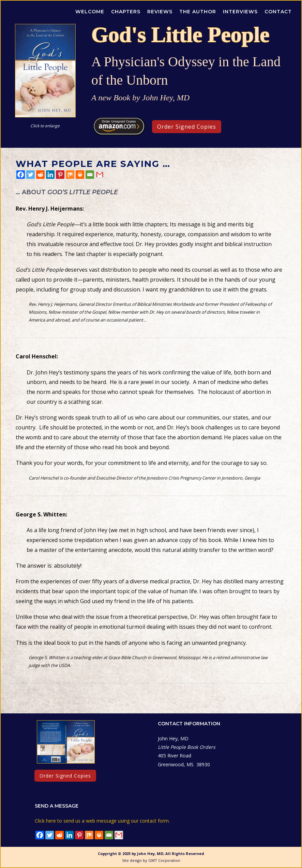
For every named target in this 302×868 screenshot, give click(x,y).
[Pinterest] (60, 175)
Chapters (126, 12)
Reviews (160, 12)
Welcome (90, 12)
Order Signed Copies (187, 127)
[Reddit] (40, 175)
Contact (278, 12)
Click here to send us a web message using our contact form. (102, 821)
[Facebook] (21, 175)
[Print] (80, 175)
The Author (198, 12)
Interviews (240, 12)
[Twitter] (31, 175)
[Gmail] (100, 175)
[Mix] (70, 175)
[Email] (90, 175)
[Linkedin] (50, 175)
